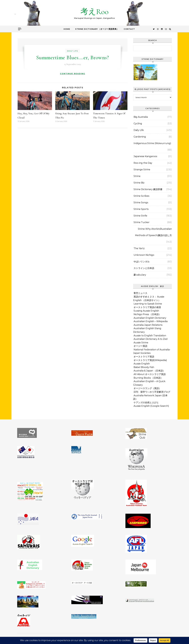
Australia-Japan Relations (148, 325)
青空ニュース (140, 293)
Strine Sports (141, 209)
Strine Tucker (142, 222)
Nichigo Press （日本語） (147, 314)
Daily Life (73, 51)
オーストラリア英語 (144, 357)
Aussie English (142, 364)
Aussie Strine (141, 343)
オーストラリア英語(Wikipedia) (150, 360)
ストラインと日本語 (144, 268)
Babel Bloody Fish (144, 367)
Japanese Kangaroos (145, 156)
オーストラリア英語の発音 (147, 307)
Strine (137, 176)
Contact (129, 29)
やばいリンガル (142, 262)
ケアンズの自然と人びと (146, 402)
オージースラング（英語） (147, 388)
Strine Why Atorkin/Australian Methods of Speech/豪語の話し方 (153, 232)
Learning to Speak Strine (148, 304)
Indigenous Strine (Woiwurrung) (152, 143)
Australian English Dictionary (150, 318)
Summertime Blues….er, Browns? (73, 57)
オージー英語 (140, 346)
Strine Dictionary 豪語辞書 (148, 189)
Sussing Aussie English (146, 311)
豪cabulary (140, 275)
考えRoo (94, 12)
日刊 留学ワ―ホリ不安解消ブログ (152, 392)
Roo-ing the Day (143, 163)
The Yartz (139, 248)
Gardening (140, 137)
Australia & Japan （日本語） (149, 371)
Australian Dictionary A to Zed (151, 339)
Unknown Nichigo (144, 255)
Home (67, 29)
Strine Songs (141, 203)
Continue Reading (73, 74)
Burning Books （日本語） (148, 378)
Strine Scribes (141, 196)
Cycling (138, 124)
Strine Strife (140, 216)
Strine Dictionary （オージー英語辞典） (97, 29)
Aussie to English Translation (150, 336)
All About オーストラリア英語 (150, 374)
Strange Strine (142, 170)
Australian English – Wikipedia (151, 321)
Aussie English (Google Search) (151, 406)
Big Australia (141, 117)
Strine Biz (139, 183)
